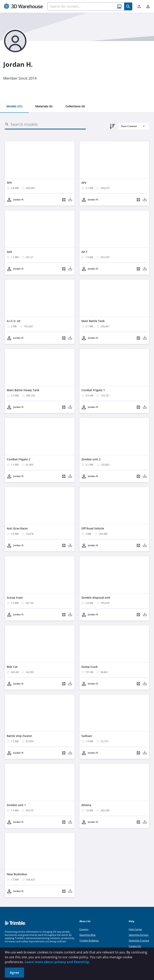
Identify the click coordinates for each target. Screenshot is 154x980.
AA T (84, 252)
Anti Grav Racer (17, 528)
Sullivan (87, 736)
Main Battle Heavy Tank (23, 390)
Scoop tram (15, 598)
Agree (14, 973)
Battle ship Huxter (19, 736)
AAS (9, 252)
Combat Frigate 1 (93, 390)
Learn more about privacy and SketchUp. (57, 962)
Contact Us (135, 946)
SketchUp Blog (88, 935)
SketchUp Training (139, 940)
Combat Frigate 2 (19, 459)
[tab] (14, 107)
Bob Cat (12, 667)
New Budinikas (17, 874)
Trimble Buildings (89, 940)
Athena (86, 805)
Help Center (135, 929)
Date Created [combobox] (129, 126)
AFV (9, 183)
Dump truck (90, 667)
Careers (84, 929)
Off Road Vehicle (93, 528)
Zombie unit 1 (16, 805)
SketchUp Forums (139, 935)
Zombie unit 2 (91, 459)
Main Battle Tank (93, 321)
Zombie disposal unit (96, 598)
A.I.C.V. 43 (14, 321)
